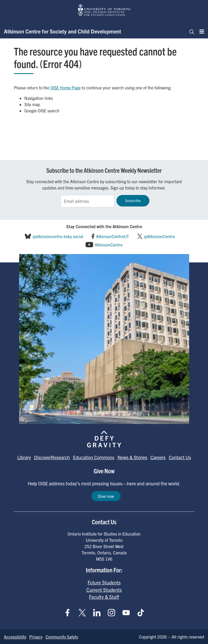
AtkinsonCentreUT (113, 236)
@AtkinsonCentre (159, 236)
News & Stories (132, 457)
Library (24, 457)
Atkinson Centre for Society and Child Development (63, 31)
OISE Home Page (65, 88)
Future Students (104, 582)
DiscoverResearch (52, 457)
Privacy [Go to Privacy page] (36, 637)
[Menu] (200, 31)
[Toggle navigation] (190, 31)
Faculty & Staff (104, 597)
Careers (158, 457)
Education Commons (94, 457)
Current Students (104, 590)
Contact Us (180, 457)
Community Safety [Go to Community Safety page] (62, 637)
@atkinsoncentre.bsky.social (58, 236)
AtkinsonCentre (109, 245)
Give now (106, 496)
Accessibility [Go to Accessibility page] (15, 637)
